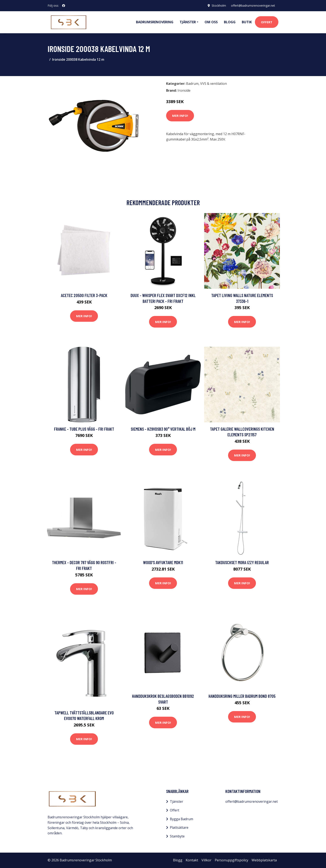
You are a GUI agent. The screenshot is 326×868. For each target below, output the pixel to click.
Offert (267, 22)
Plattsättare (179, 827)
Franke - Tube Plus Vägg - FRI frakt (84, 429)
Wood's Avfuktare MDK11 (163, 562)
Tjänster (177, 801)
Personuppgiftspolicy (232, 860)
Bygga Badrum (182, 819)
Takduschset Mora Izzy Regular (242, 562)
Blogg (230, 22)
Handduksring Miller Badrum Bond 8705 (242, 696)
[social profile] (64, 6)
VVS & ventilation (214, 84)
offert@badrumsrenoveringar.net (253, 6)
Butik (247, 22)
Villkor (206, 860)
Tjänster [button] (188, 22)
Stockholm (219, 6)
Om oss (211, 22)
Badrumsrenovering (155, 22)
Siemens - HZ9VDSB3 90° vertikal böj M (163, 429)
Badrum (192, 84)
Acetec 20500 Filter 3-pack (84, 295)
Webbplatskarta (264, 860)
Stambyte (177, 836)
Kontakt (192, 860)
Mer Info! (180, 116)
